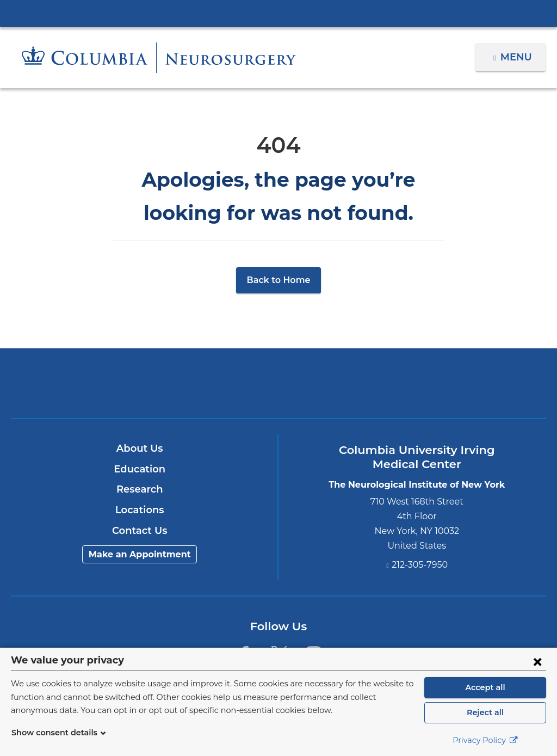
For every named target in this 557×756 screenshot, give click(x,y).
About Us (140, 448)
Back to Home (279, 280)
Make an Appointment (140, 554)
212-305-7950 (420, 565)
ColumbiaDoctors (454, 383)
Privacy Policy (485, 740)
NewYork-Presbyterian (278, 391)
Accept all (485, 687)
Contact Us (140, 531)
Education (140, 469)
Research (140, 489)
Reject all (485, 712)
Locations (140, 510)
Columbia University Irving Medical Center (278, 13)
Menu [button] (518, 57)
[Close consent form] (537, 661)
